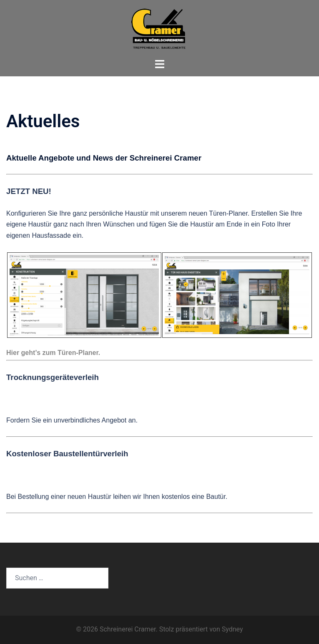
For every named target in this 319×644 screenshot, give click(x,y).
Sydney (232, 629)
